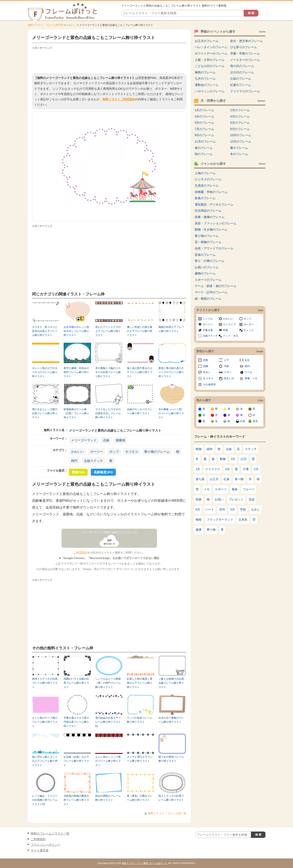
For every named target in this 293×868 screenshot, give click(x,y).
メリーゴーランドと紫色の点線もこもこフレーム (109, 532)
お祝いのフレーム (207, 267)
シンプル (208, 319)
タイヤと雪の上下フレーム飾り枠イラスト (140, 759)
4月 (227, 469)
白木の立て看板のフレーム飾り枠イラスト (171, 720)
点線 (106, 440)
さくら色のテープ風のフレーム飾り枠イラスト (45, 722)
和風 (226, 330)
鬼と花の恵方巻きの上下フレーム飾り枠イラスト (140, 372)
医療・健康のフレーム (210, 217)
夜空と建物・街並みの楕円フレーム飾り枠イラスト (76, 372)
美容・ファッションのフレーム (216, 223)
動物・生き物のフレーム (211, 229)
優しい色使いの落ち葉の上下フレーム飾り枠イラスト (140, 331)
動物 (223, 459)
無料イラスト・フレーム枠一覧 (167, 813)
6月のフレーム (240, 123)
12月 (244, 459)
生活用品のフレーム (208, 211)
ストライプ (229, 324)
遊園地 (120, 440)
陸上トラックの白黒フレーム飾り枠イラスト (171, 798)
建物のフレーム (205, 273)
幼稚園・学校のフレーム (211, 192)
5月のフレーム (205, 123)
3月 (233, 459)
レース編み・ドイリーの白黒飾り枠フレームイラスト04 (45, 800)
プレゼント (236, 499)
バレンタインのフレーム (211, 47)
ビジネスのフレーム (208, 179)
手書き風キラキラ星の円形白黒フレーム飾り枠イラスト (76, 722)
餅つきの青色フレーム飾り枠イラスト (171, 759)
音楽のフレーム (205, 255)
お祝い (219, 499)
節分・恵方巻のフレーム (247, 41)
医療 (199, 499)
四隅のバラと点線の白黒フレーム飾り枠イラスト (76, 683)
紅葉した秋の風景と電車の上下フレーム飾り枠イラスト (140, 683)
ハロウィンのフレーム (210, 91)
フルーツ (249, 489)
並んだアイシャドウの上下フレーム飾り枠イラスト (108, 331)
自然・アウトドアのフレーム (214, 248)
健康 (199, 530)
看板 (235, 489)
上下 (226, 360)
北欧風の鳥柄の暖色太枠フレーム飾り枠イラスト (76, 800)
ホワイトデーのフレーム (211, 53)
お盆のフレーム (241, 78)
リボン (228, 372)
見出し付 (229, 378)
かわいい (71, 25)
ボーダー (249, 324)
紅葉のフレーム (241, 85)
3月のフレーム (205, 116)
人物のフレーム (205, 173)
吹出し (207, 372)
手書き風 (208, 330)
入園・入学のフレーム (210, 60)
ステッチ (251, 449)
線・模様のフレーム (208, 299)
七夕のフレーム (205, 78)
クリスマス (213, 469)
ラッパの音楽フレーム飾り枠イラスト (140, 720)
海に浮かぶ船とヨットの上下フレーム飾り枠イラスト (45, 761)
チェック (249, 330)
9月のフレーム (205, 135)
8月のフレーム (240, 129)
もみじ (255, 509)
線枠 (210, 449)
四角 (206, 360)
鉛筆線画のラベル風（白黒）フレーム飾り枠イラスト (76, 413)
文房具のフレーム (207, 186)
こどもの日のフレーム (210, 66)
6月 (198, 509)
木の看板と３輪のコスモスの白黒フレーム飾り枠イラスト (108, 372)
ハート (210, 509)
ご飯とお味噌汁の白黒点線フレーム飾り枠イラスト (171, 683)
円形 (226, 366)
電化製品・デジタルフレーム (214, 204)
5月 (233, 509)
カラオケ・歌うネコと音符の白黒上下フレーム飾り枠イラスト (45, 331)
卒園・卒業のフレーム (245, 53)
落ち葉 (200, 479)
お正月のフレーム (207, 41)
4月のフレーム (240, 116)
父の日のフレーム (242, 72)
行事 (246, 469)
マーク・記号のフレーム (211, 292)
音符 (222, 509)
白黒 (243, 421)
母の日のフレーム (242, 66)
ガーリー (97, 452)
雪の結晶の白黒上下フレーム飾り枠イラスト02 (108, 722)
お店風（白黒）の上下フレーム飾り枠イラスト (76, 761)
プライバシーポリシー (46, 845)
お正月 (214, 479)
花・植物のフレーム (208, 242)
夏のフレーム (239, 148)
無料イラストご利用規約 (119, 99)
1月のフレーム (205, 110)
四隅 (206, 366)
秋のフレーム (204, 154)
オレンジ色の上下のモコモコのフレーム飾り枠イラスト (45, 372)
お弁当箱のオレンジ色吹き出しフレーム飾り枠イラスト (76, 331)
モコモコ (132, 452)
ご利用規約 (80, 553)
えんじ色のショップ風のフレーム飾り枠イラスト (108, 761)
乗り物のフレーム (157, 452)
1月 (198, 469)
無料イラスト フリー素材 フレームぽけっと (145, 863)
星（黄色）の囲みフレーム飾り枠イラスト (140, 798)
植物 (199, 449)
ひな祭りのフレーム (244, 47)
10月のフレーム (241, 135)
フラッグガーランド (220, 520)
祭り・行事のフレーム (210, 261)
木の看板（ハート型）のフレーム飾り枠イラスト (171, 413)
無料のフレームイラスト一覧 (50, 833)
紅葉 (227, 479)
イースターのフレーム (245, 60)
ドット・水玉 (231, 336)
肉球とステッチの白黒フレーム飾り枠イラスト (45, 683)
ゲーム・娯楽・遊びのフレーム (216, 286)
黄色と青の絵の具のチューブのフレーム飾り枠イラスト (171, 372)
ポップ (114, 452)
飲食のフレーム (205, 198)
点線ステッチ (93, 461)
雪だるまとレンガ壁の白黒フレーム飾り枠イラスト (45, 413)
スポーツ (221, 489)
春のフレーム (204, 148)
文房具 (243, 520)
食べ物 (239, 479)
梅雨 (199, 520)
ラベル (248, 372)
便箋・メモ (251, 378)
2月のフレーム (240, 110)
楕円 (74, 461)
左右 (247, 360)
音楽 (252, 499)
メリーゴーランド (84, 440)
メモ (207, 489)
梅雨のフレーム (205, 72)
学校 (243, 509)
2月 (256, 469)
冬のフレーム (239, 154)
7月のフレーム (205, 129)
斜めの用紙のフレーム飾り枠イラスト (108, 798)
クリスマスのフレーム (245, 91)
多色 (255, 421)
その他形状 (209, 384)
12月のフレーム (241, 141)
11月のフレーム (205, 141)
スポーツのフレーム (208, 280)
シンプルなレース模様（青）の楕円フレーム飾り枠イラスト (108, 683)
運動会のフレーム (207, 85)
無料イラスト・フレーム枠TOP (46, 25)
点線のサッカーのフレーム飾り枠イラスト (140, 411)
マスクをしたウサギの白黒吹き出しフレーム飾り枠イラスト (108, 413)
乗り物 (211, 530)
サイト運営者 (40, 850)
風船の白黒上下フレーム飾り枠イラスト (171, 329)
